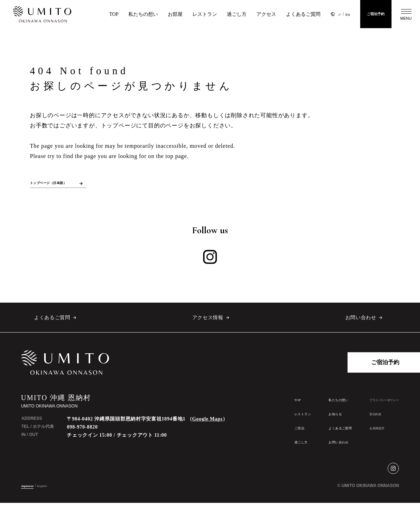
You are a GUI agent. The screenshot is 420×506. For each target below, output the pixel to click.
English (51, 489)
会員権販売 (366, 431)
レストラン (184, 14)
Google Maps (207, 422)
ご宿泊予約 (368, 14)
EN (330, 14)
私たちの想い (123, 14)
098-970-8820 (82, 430)
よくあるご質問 (283, 14)
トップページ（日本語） (58, 184)
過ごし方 (216, 14)
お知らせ (311, 417)
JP (320, 14)
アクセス (246, 14)
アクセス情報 (208, 320)
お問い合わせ (361, 320)
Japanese (31, 489)
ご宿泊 (265, 431)
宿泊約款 (363, 417)
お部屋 (155, 14)
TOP (94, 14)
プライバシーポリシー (377, 403)
